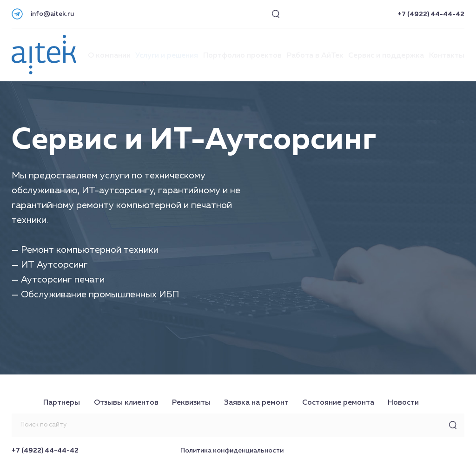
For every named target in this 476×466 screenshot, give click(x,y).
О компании (109, 56)
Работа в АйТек (315, 56)
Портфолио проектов (242, 56)
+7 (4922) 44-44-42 (431, 14)
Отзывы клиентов (126, 403)
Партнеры (62, 403)
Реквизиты (191, 403)
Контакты (447, 56)
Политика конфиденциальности (232, 451)
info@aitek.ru (52, 14)
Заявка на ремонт (256, 403)
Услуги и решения (167, 56)
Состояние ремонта (338, 403)
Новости (403, 403)
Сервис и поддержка (386, 56)
